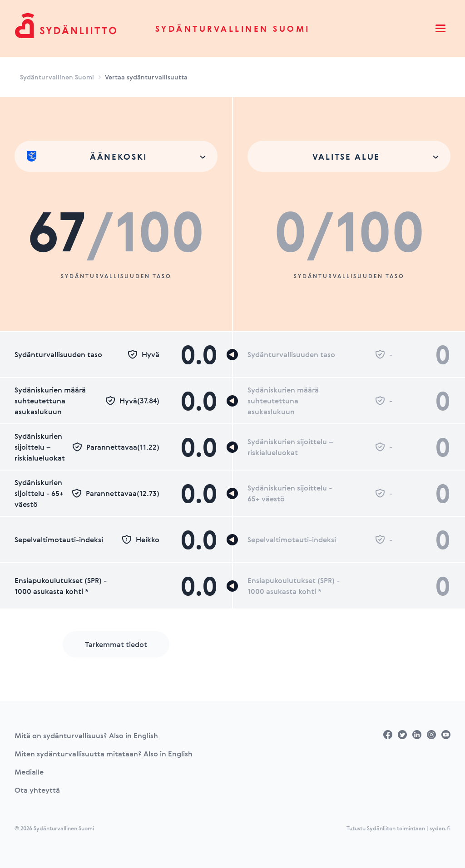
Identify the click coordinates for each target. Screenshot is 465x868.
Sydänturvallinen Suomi (233, 29)
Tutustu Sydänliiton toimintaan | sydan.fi (398, 828)
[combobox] (116, 156)
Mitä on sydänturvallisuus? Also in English (86, 736)
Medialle (29, 772)
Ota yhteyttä (37, 790)
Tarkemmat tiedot (116, 644)
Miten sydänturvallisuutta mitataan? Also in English (104, 754)
